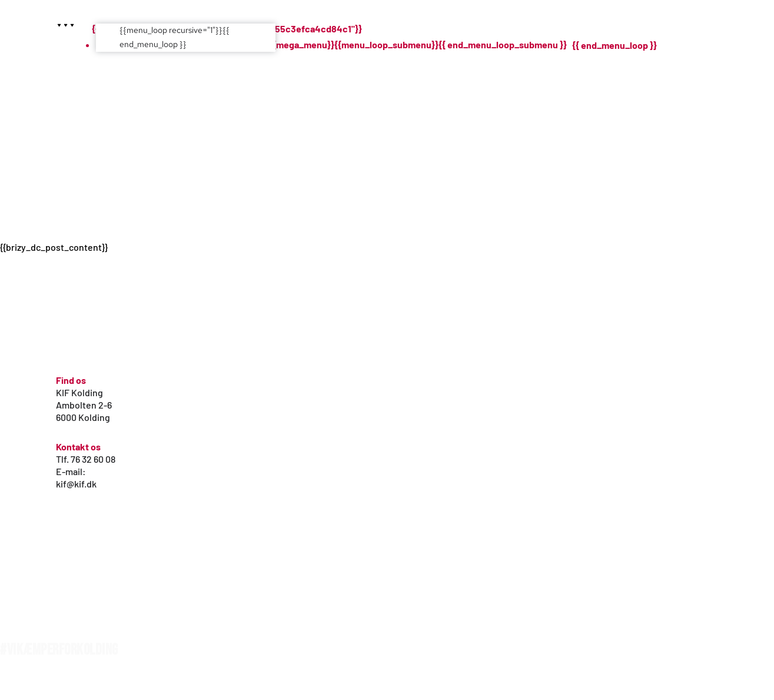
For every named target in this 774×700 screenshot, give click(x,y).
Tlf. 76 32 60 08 (86, 459)
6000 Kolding (83, 417)
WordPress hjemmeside (40, 686)
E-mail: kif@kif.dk (76, 477)
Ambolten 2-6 (84, 405)
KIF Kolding (79, 392)
